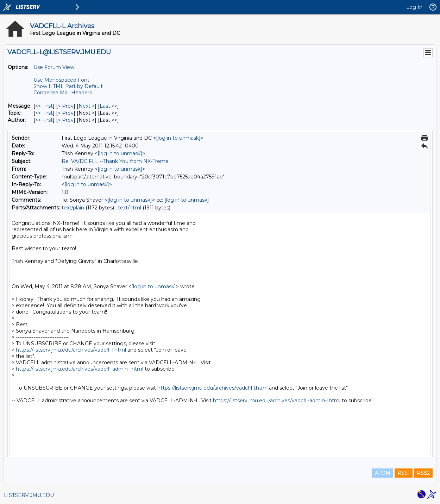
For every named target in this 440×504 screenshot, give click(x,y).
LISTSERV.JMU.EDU (29, 495)
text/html (130, 208)
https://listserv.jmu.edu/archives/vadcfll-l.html (71, 350)
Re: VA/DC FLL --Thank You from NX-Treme (115, 161)
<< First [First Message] (44, 106)
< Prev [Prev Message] (66, 106)
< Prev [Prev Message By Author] (66, 120)
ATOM (383, 473)
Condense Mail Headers (63, 93)
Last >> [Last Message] (108, 106)
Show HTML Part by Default (68, 86)
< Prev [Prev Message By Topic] (66, 113)
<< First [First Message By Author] (44, 120)
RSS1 (404, 473)
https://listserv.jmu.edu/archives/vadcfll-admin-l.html (80, 369)
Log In (414, 7)
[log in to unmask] (178, 138)
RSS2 (423, 473)
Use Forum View (54, 67)
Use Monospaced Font (61, 80)
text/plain (73, 208)
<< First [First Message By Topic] (44, 113)
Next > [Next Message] (87, 106)
